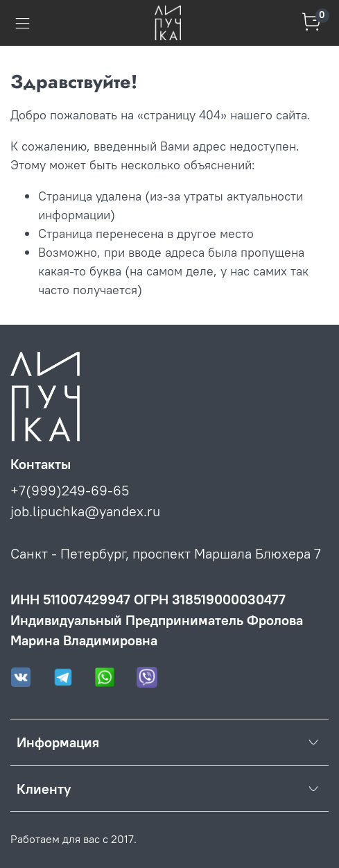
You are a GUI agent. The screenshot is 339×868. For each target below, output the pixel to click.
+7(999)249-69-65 (70, 490)
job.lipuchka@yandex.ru (85, 511)
